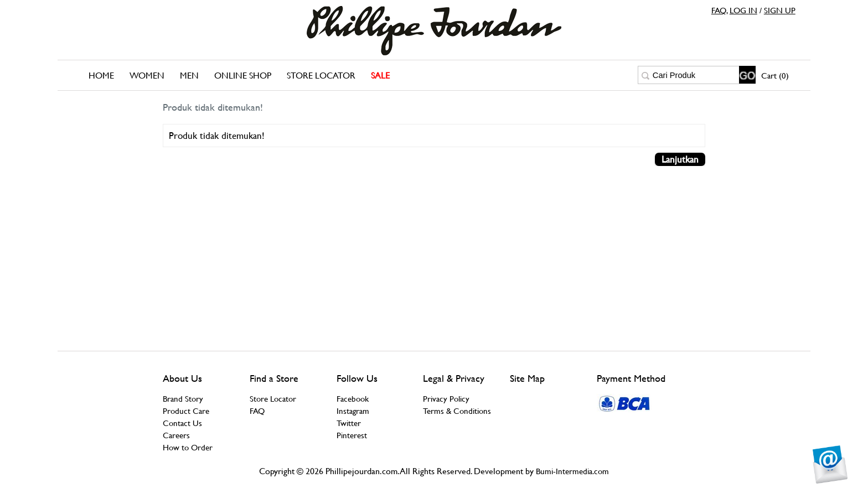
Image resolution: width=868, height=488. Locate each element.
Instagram (353, 411)
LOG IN (743, 10)
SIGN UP (780, 10)
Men (189, 76)
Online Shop (243, 76)
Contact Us (182, 423)
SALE (380, 76)
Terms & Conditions (457, 411)
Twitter (349, 423)
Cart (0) (775, 76)
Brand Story (183, 399)
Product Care (186, 411)
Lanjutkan (680, 159)
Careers (176, 435)
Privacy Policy (446, 399)
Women (147, 76)
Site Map (527, 378)
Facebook (353, 399)
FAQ (719, 10)
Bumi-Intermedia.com (572, 471)
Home (101, 76)
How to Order (188, 447)
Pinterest (352, 435)
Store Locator (321, 76)
